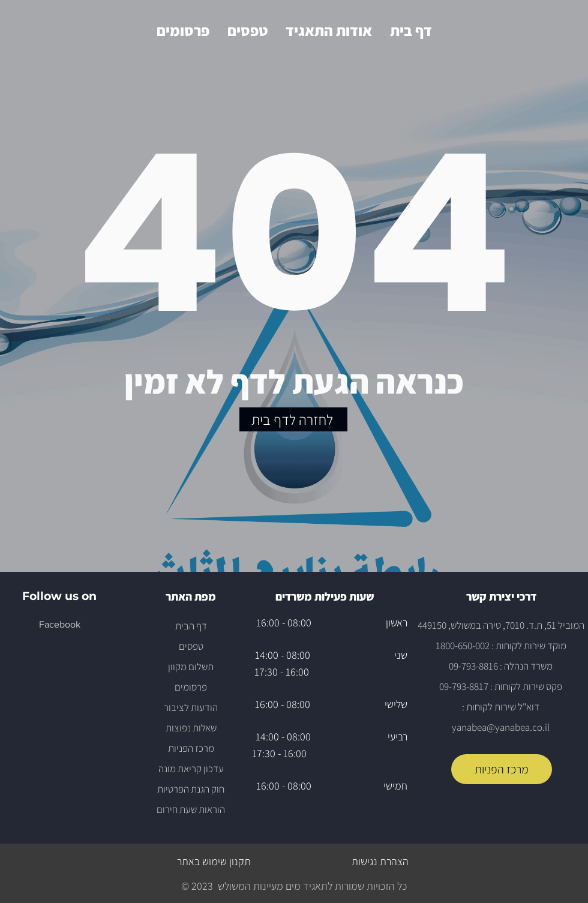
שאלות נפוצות (191, 728)
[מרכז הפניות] (502, 769)
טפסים (191, 646)
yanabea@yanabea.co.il (501, 727)
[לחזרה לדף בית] (293, 419)
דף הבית (191, 626)
